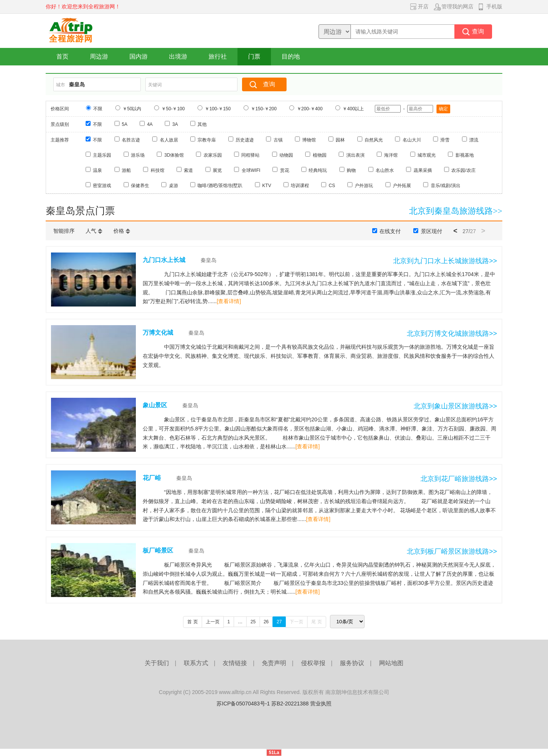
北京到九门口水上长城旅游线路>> (445, 261)
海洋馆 (391, 155)
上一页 (213, 622)
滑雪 (445, 140)
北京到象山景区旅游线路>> (455, 406)
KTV (267, 186)
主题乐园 (102, 155)
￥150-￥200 (264, 109)
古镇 (278, 140)
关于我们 (157, 663)
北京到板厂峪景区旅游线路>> (452, 551)
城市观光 (427, 155)
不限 (98, 109)
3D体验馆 (174, 155)
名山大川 (412, 140)
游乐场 (138, 155)
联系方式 (196, 663)
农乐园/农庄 (463, 170)
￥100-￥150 (218, 109)
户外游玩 (364, 186)
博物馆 (309, 140)
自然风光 (374, 140)
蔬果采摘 (423, 170)
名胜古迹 (131, 140)
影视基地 (465, 155)
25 (253, 622)
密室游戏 (102, 186)
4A (150, 124)
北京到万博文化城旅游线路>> (452, 334)
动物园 (286, 155)
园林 (340, 140)
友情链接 (235, 663)
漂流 (474, 140)
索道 (188, 170)
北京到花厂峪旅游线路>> (459, 479)
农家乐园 (213, 155)
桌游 (174, 186)
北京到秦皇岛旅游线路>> (456, 211)
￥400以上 (353, 109)
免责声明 (274, 663)
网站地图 (391, 663)
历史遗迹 (245, 140)
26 (266, 622)
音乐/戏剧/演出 (446, 186)
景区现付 (432, 231)
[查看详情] (229, 301)
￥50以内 (132, 109)
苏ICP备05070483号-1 (243, 704)
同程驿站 (250, 155)
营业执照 (321, 704)
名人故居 (169, 140)
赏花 (285, 170)
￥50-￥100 (173, 109)
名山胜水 (385, 170)
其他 (202, 124)
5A (125, 124)
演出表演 (355, 155)
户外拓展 (402, 186)
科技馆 (158, 170)
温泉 (97, 170)
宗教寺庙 (207, 140)
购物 (351, 170)
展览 (217, 170)
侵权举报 (313, 663)
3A (175, 124)
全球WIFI (251, 170)
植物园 (320, 155)
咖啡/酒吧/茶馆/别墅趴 (220, 186)
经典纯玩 (318, 170)
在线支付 (390, 231)
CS (332, 186)
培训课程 (300, 186)
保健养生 (140, 186)
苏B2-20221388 (290, 704)
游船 (126, 170)
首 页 (192, 622)
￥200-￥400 (310, 109)
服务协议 (352, 663)
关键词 (155, 85)
